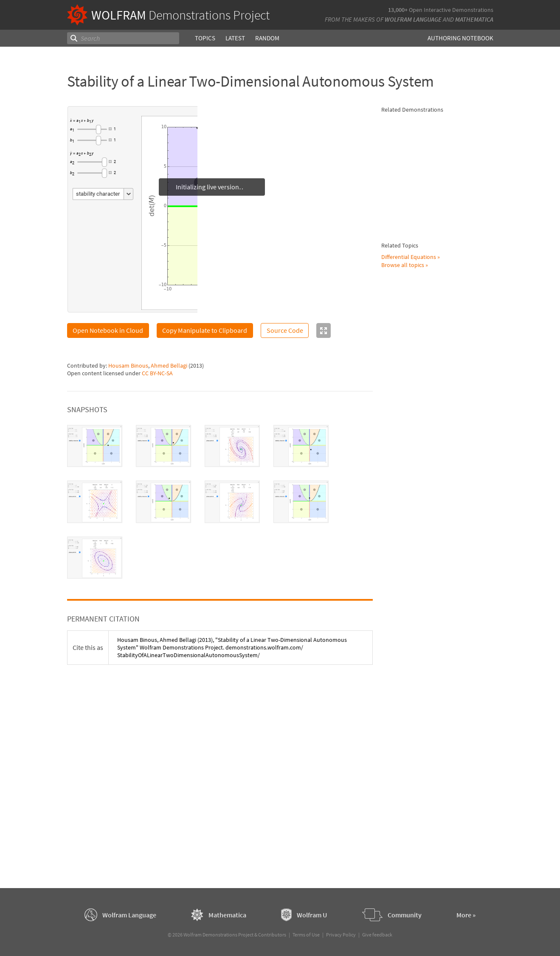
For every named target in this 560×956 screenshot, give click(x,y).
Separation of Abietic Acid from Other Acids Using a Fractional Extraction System (450, 641)
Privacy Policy (341, 935)
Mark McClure (428, 480)
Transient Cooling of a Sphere (448, 361)
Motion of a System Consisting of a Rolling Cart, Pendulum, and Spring (449, 759)
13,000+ (398, 10)
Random (267, 38)
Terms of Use (306, 935)
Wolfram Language (413, 19)
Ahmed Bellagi (169, 366)
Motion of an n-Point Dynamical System (437, 792)
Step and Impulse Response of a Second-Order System (449, 497)
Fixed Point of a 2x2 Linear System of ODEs (444, 168)
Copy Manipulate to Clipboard (205, 330)
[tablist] (220, 502)
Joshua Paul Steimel (437, 737)
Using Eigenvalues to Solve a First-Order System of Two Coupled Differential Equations (450, 435)
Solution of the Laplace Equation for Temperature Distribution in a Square (444, 560)
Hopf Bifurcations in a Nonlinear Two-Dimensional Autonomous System (446, 205)
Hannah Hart (462, 730)
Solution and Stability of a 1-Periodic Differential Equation (448, 131)
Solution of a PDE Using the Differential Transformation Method (445, 250)
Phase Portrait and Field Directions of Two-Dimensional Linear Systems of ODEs (450, 678)
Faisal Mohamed (432, 804)
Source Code (285, 330)
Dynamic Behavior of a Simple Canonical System (449, 399)
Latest (235, 38)
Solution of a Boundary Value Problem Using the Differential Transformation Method (449, 596)
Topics (205, 38)
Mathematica (474, 19)
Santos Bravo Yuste (435, 693)
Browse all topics (403, 855)
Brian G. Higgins (431, 143)
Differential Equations (409, 846)
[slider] (92, 129)
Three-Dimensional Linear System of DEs (444, 468)
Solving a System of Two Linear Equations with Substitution (450, 526)
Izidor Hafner (427, 538)
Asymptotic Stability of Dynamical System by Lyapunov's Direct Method (444, 295)
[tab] (95, 446)
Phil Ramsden (428, 180)
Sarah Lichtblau (431, 774)
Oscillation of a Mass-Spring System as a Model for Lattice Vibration (448, 714)
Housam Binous (128, 366)
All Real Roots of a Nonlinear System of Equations (447, 328)
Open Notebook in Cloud (108, 330)
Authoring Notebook (460, 38)
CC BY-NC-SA (157, 373)
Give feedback (377, 935)
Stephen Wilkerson (435, 451)
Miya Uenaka (427, 730)
